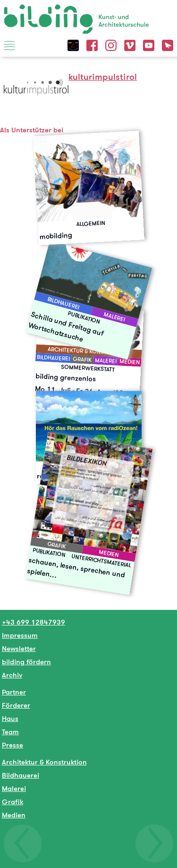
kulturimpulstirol (103, 77)
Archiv (12, 675)
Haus (10, 718)
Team (10, 732)
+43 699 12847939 (34, 622)
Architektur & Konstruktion (44, 762)
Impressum (20, 635)
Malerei (14, 788)
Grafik (13, 802)
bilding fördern (26, 662)
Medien (14, 815)
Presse (13, 745)
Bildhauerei (21, 775)
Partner (14, 692)
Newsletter (19, 648)
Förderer (16, 705)
